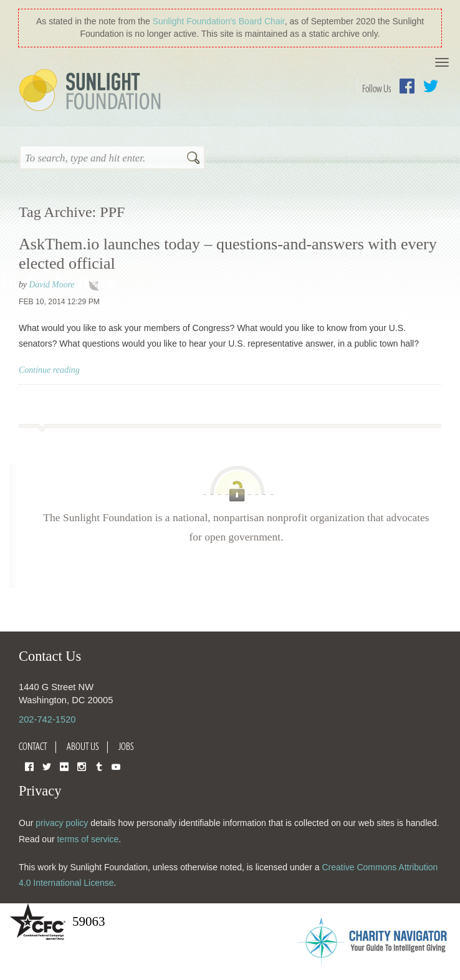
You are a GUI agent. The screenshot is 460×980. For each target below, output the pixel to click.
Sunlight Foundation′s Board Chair (219, 21)
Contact (33, 746)
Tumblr (99, 766)
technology (97, 286)
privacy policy (62, 823)
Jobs (126, 746)
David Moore (51, 285)
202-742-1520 (47, 719)
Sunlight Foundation (92, 91)
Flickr (64, 766)
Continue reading (49, 370)
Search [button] (193, 159)
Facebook (407, 86)
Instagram (82, 766)
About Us (83, 746)
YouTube (116, 766)
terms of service (88, 839)
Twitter (431, 86)
